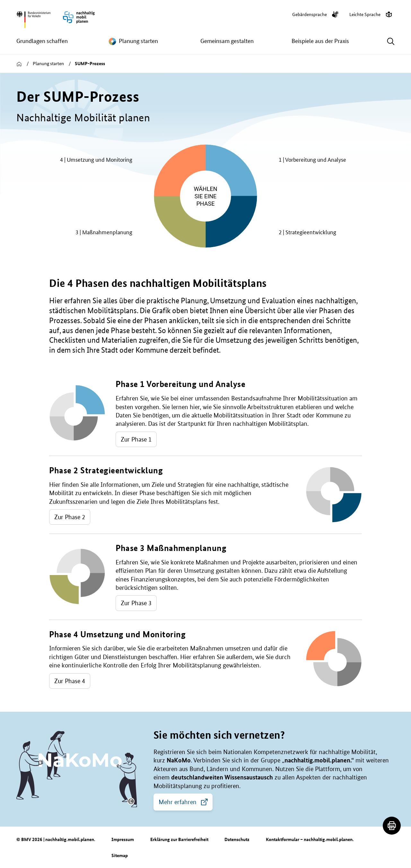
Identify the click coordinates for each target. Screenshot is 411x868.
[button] (131, 801)
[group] (205, 196)
